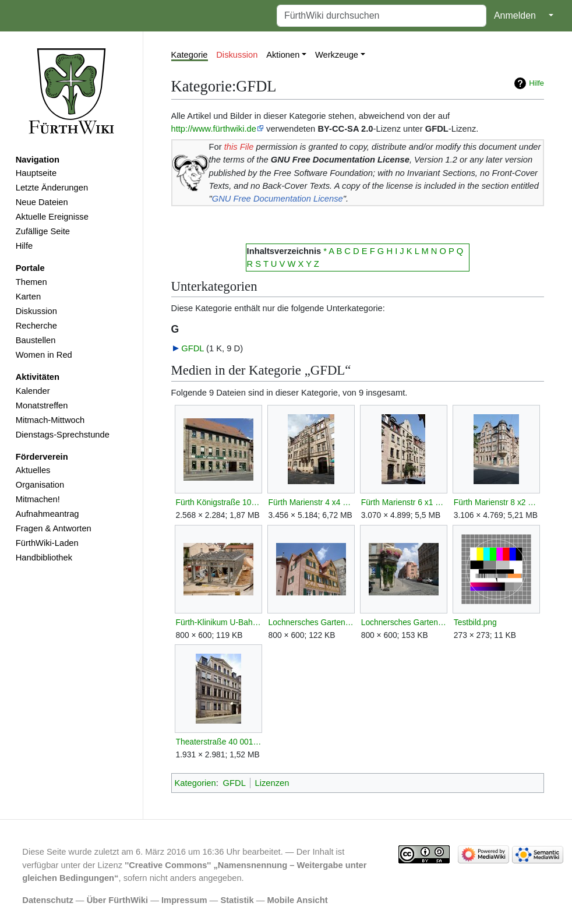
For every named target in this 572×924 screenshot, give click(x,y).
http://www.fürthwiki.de (214, 129)
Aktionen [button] (283, 55)
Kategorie (190, 55)
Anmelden (515, 15)
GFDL (193, 348)
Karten (28, 297)
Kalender (33, 391)
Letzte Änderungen (52, 188)
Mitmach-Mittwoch (50, 420)
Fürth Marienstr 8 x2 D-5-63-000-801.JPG (497, 502)
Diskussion (36, 311)
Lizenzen (272, 783)
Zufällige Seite (43, 231)
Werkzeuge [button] (337, 55)
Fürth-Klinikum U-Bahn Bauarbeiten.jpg (219, 622)
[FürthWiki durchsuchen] (382, 16)
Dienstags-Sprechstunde (63, 435)
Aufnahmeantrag (47, 514)
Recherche (36, 326)
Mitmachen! (38, 499)
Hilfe (24, 246)
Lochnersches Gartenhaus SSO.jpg (404, 622)
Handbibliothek (44, 558)
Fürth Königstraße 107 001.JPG (219, 502)
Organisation (40, 485)
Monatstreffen (42, 405)
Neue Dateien (42, 202)
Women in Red (44, 355)
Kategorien (195, 783)
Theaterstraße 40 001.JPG (219, 742)
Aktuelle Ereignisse (52, 217)
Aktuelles (33, 470)
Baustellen (36, 340)
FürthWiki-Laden (47, 543)
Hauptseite (36, 173)
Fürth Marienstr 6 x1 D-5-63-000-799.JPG (404, 502)
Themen (31, 282)
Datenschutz (48, 900)
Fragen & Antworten (54, 528)
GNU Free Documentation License (278, 199)
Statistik (237, 900)
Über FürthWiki (117, 900)
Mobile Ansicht (298, 900)
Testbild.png (475, 622)
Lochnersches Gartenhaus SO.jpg (311, 622)
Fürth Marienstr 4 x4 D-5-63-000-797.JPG (311, 502)
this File (239, 147)
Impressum (184, 900)
